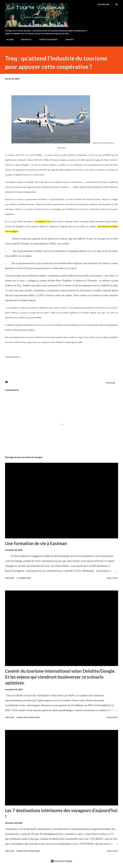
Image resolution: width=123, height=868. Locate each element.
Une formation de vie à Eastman (36, 543)
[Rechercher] (104, 4)
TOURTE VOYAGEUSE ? (47, 39)
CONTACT (68, 39)
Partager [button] (111, 383)
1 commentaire (24, 578)
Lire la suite (112, 578)
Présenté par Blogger (61, 861)
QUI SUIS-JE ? (25, 39)
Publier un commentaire (28, 717)
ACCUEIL (9, 39)
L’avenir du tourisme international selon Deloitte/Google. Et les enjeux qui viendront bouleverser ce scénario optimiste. (60, 677)
